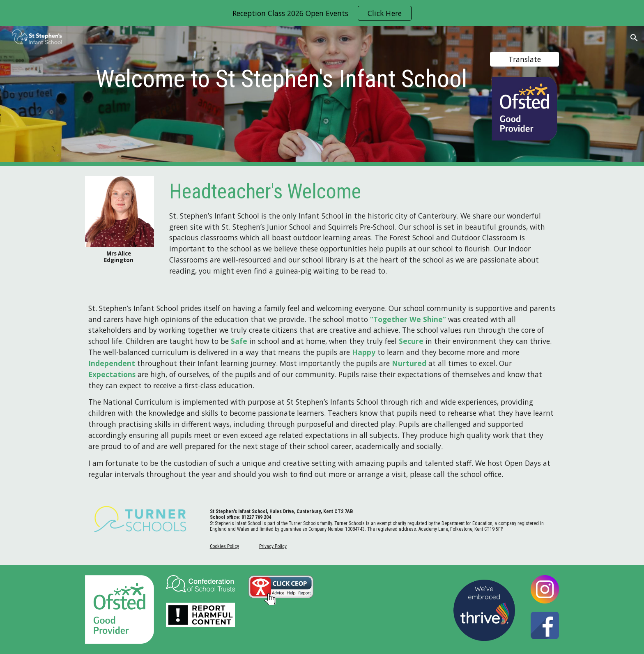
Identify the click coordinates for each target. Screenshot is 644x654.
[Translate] (524, 59)
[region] (322, 13)
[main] (282, 76)
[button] (634, 38)
